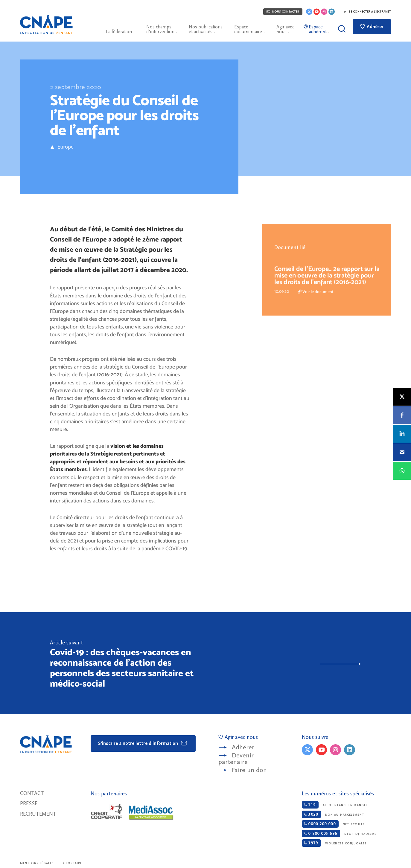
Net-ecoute (333, 824)
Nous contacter (283, 12)
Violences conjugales (334, 843)
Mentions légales (37, 863)
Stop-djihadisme (339, 833)
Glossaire (73, 863)
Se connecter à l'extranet (365, 12)
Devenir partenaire (236, 759)
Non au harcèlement (333, 814)
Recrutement (38, 814)
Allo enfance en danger (335, 805)
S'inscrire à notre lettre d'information (143, 743)
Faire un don (249, 770)
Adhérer (372, 27)
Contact (32, 793)
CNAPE (46, 25)
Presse (29, 804)
